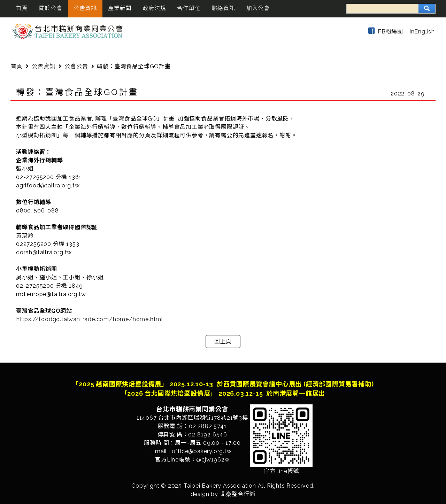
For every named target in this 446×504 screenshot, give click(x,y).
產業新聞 (120, 8)
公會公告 (76, 66)
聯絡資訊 (224, 8)
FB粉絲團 (384, 31)
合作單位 (189, 8)
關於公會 (51, 8)
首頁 (22, 8)
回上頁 (223, 342)
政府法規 (154, 8)
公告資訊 (85, 8)
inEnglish (422, 32)
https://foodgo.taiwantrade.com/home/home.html (90, 319)
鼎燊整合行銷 (238, 494)
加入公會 (258, 8)
